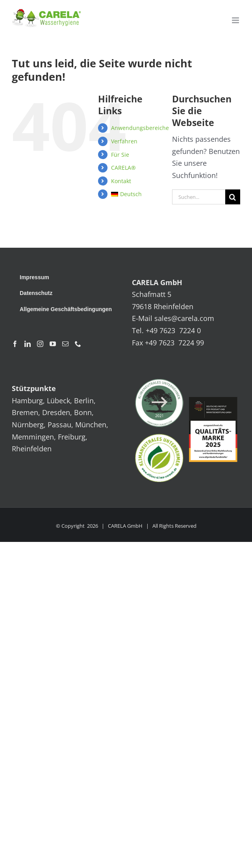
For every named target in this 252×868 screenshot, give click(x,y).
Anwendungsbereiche (140, 128)
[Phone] (78, 344)
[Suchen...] (199, 197)
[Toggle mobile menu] (236, 20)
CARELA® (123, 168)
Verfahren (124, 141)
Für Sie (120, 155)
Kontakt (121, 181)
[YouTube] (53, 344)
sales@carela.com (184, 318)
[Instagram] (40, 344)
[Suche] (233, 197)
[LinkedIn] (28, 344)
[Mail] (65, 344)
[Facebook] (15, 344)
